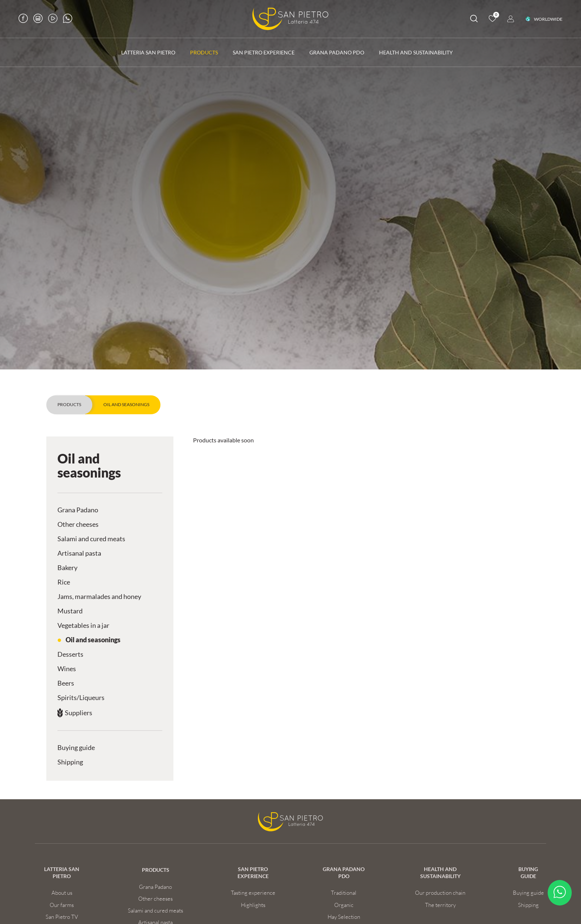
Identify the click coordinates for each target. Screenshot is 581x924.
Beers (66, 683)
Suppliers (79, 713)
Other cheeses (78, 524)
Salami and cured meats (91, 539)
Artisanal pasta (79, 553)
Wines (67, 669)
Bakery (67, 568)
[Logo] (290, 19)
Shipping (70, 762)
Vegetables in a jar (83, 625)
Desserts (70, 654)
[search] (474, 20)
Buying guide (76, 748)
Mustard (70, 611)
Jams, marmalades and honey (99, 597)
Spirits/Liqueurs (81, 698)
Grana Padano (78, 510)
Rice (64, 582)
